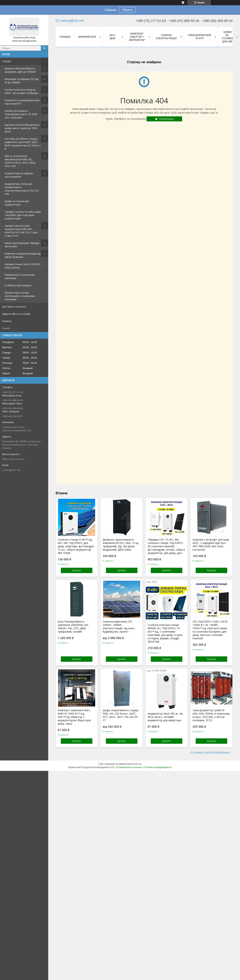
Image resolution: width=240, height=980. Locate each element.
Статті (6, 328)
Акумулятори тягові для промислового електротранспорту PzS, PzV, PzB (22, 189)
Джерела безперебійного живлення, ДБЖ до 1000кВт (20, 70)
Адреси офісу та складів (16, 314)
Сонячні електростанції (166, 37)
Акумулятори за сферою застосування (19, 175)
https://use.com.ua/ (13, 459)
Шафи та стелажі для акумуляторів (17, 203)
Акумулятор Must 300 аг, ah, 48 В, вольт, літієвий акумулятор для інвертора (165, 717)
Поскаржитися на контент (129, 767)
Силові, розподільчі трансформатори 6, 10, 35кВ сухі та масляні (21, 114)
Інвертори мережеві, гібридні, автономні (22, 245)
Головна (65, 37)
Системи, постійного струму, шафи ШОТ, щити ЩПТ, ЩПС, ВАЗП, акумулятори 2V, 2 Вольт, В (23, 144)
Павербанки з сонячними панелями (20, 276)
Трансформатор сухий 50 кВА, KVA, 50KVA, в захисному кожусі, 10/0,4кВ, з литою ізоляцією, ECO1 (211, 715)
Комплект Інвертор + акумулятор (137, 37)
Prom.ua (137, 764)
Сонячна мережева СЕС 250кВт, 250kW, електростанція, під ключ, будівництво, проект (119, 627)
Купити (77, 570)
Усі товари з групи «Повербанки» (210, 752)
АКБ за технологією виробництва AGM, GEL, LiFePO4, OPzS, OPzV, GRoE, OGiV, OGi (20, 161)
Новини (7, 321)
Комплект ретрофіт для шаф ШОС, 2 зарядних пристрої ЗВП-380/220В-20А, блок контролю (211, 545)
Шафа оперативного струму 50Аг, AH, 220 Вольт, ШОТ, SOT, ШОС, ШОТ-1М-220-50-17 (120, 715)
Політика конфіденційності (158, 767)
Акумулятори (87, 37)
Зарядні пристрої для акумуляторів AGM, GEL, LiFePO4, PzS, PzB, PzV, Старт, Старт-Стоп (22, 231)
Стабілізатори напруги (18, 285)
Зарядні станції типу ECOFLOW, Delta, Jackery (23, 266)
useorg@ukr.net (11, 470)
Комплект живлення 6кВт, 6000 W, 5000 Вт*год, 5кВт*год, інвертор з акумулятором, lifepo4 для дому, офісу (74, 717)
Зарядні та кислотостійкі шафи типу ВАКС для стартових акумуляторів (23, 215)
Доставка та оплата (14, 307)
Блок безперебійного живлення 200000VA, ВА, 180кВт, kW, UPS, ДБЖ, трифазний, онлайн (73, 627)
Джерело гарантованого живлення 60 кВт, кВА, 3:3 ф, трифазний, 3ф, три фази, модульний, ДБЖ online (121, 545)
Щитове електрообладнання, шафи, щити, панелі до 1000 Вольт (22, 128)
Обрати (127, 10)
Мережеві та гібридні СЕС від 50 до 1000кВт (22, 81)
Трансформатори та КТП (199, 37)
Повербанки (166, 119)
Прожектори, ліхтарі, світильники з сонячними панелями (20, 296)
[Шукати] (45, 48)
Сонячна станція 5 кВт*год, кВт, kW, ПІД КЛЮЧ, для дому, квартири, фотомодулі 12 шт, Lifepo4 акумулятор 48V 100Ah (76, 546)
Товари (7, 61)
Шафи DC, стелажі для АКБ (227, 37)
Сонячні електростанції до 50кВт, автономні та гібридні (21, 91)
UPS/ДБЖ (112, 37)
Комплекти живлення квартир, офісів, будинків (23, 255)
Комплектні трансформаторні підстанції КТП (22, 102)
